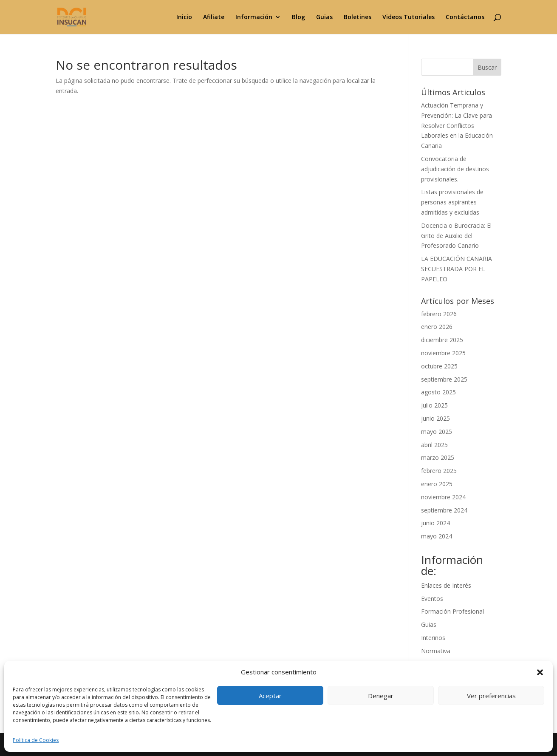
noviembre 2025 (443, 353)
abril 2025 (434, 445)
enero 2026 (437, 327)
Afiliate (214, 17)
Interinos (433, 638)
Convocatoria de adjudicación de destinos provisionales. (455, 169)
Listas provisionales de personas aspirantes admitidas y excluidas (452, 202)
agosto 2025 (438, 392)
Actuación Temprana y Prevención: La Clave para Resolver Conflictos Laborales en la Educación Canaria (457, 125)
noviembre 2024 (443, 497)
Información (254, 17)
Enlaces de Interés (446, 585)
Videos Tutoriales (409, 17)
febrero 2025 (439, 471)
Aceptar (270, 696)
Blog (298, 17)
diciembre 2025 (442, 340)
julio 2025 (434, 405)
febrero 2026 (439, 314)
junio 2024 (435, 523)
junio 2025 (435, 418)
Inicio (184, 17)
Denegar (381, 696)
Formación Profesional (452, 611)
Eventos (432, 599)
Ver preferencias (491, 696)
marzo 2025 (438, 457)
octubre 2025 (439, 366)
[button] (540, 672)
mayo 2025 (437, 432)
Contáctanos (465, 17)
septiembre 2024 (444, 510)
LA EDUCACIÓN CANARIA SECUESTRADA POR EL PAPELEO (457, 269)
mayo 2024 (437, 536)
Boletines (358, 17)
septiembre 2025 (444, 379)
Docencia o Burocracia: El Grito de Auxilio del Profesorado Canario (456, 236)
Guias (324, 17)
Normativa (436, 651)
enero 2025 (437, 484)
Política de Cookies (36, 740)
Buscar (487, 67)
